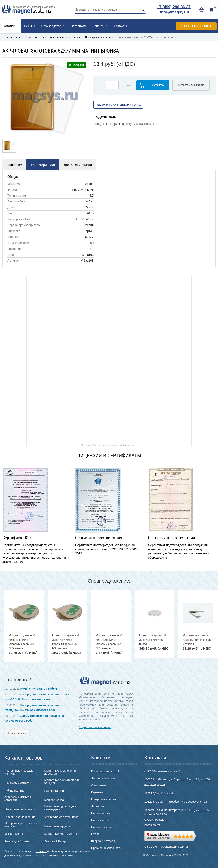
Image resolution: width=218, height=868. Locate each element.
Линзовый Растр (55, 841)
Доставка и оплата (78, 165)
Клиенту (100, 26)
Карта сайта (152, 825)
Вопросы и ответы (103, 841)
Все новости (17, 733)
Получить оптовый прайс (118, 105)
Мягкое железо (54, 800)
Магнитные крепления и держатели (60, 772)
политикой (67, 855)
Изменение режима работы (39, 689)
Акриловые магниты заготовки (18, 798)
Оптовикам (78, 26)
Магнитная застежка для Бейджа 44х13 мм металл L (197, 640)
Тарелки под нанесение (20, 817)
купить (158, 85)
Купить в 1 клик (191, 85)
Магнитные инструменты (61, 834)
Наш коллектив (101, 820)
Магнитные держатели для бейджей (62, 782)
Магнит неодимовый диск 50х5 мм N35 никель (153, 640)
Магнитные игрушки (57, 826)
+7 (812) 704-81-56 (197, 810)
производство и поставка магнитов (34, 7)
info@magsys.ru (175, 12)
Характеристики (43, 165)
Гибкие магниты (15, 791)
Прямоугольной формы (137, 124)
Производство (53, 26)
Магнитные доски (16, 834)
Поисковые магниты (18, 783)
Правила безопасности (106, 848)
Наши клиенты (101, 813)
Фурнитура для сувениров (61, 817)
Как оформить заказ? (105, 771)
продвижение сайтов (175, 847)
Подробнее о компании (95, 727)
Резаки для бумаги (17, 841)
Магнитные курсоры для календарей (60, 808)
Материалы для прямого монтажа (20, 825)
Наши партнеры (102, 827)
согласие (41, 851)
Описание (14, 165)
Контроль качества (103, 799)
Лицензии (97, 806)
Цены (29, 26)
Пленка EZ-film (54, 791)
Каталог (10, 26)
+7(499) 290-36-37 (163, 793)
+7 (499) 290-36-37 (174, 7)
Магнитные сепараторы (20, 809)
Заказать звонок (196, 26)
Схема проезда (154, 820)
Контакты (120, 26)
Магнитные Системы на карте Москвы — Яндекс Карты (109, 445)
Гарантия (97, 792)
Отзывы (96, 834)
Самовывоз (99, 785)
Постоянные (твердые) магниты (19, 772)
